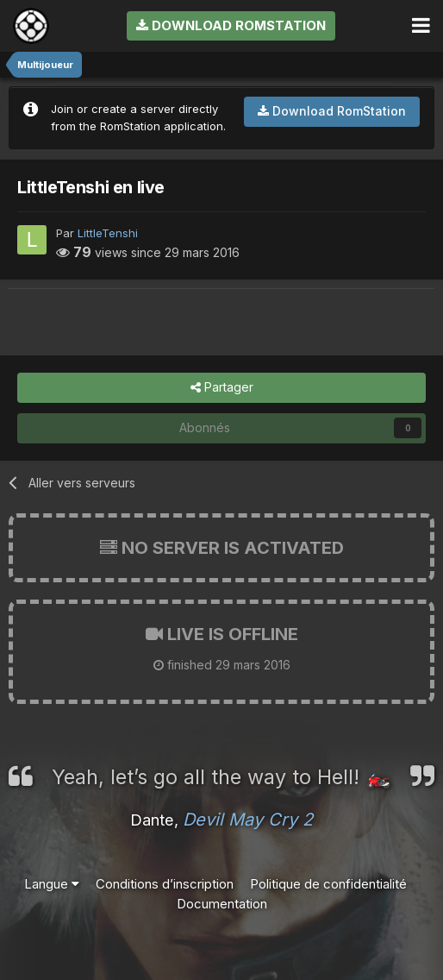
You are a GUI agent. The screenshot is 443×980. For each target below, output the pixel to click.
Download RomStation (231, 25)
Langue (52, 884)
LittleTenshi (108, 233)
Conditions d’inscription (165, 884)
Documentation (222, 904)
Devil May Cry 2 (248, 820)
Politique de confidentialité (328, 884)
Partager (222, 388)
